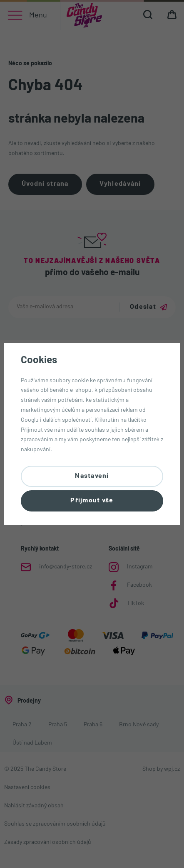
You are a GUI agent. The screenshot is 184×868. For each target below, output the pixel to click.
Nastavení (92, 476)
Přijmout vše (92, 501)
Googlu (30, 420)
